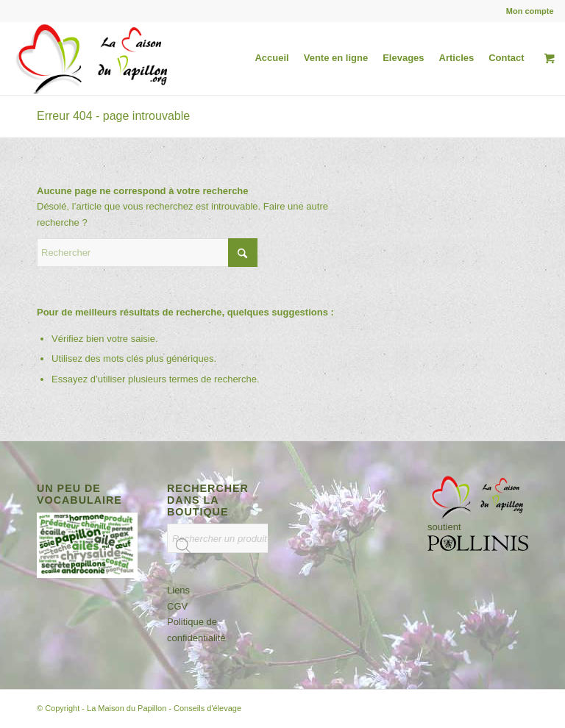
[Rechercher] (147, 253)
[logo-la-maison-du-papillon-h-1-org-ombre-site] (93, 58)
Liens (178, 590)
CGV (177, 606)
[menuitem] (526, 11)
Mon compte (530, 11)
